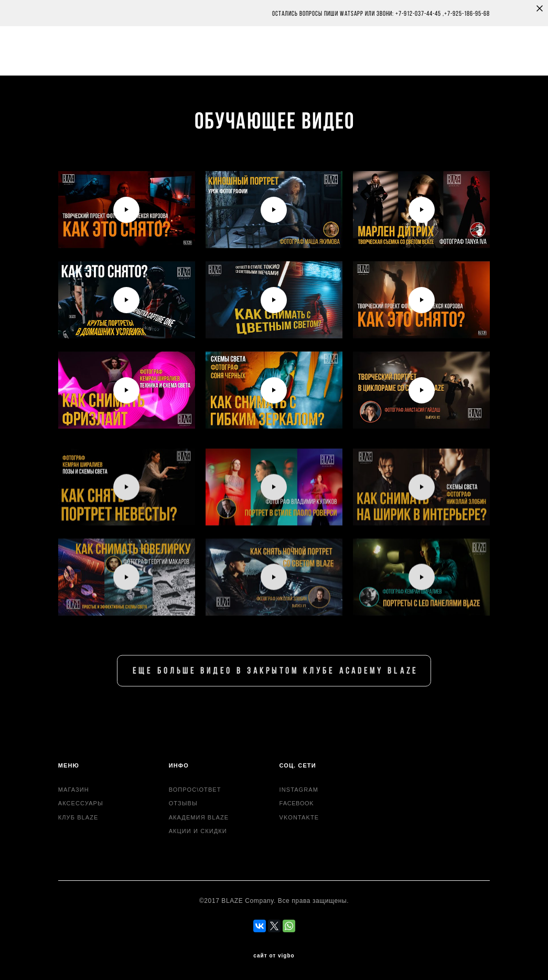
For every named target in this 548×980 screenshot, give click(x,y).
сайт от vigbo (274, 956)
